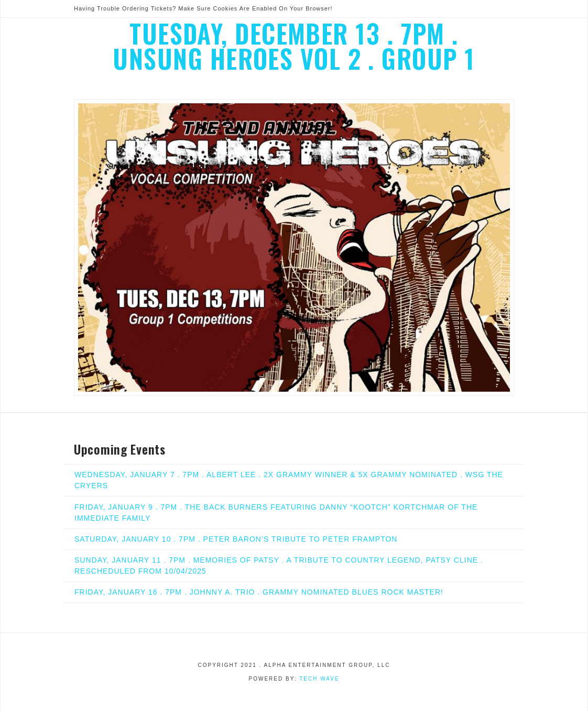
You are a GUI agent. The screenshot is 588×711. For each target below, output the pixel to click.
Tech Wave (319, 679)
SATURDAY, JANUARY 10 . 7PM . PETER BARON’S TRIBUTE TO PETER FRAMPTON (236, 539)
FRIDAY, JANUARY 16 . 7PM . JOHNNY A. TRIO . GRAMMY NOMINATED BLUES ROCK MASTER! (259, 592)
